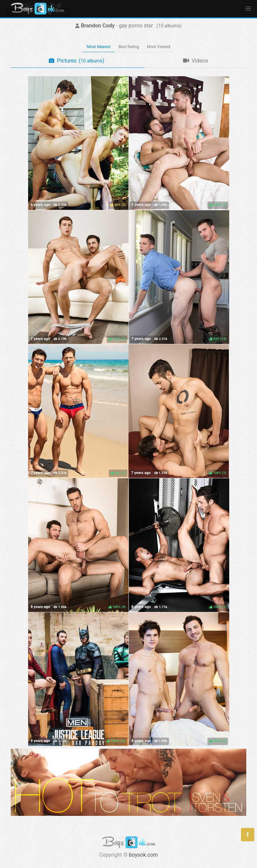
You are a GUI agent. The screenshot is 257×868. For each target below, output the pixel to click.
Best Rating (129, 47)
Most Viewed (159, 47)
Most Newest (99, 47)
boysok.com (143, 855)
